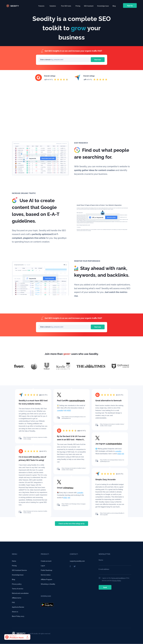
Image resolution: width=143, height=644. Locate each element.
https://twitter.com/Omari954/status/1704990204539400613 (74, 505)
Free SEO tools (66, 6)
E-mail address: (104, 569)
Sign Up (130, 6)
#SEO (69, 410)
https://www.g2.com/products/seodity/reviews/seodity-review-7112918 (112, 425)
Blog (114, 5)
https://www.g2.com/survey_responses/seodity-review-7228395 (35, 438)
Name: (101, 560)
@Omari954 (68, 488)
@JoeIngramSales (114, 444)
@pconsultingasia (77, 401)
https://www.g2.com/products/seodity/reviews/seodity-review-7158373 (74, 469)
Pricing (78, 5)
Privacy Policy (117, 581)
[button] (41, 6)
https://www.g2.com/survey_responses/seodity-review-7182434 (35, 512)
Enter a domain (45, 60)
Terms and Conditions (118, 578)
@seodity (60, 410)
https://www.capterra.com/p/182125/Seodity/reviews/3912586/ (112, 514)
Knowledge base (103, 5)
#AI (65, 410)
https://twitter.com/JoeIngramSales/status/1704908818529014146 (112, 461)
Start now (97, 60)
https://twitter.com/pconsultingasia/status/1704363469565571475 (74, 418)
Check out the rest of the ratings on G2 (72, 524)
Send (105, 588)
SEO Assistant (89, 5)
